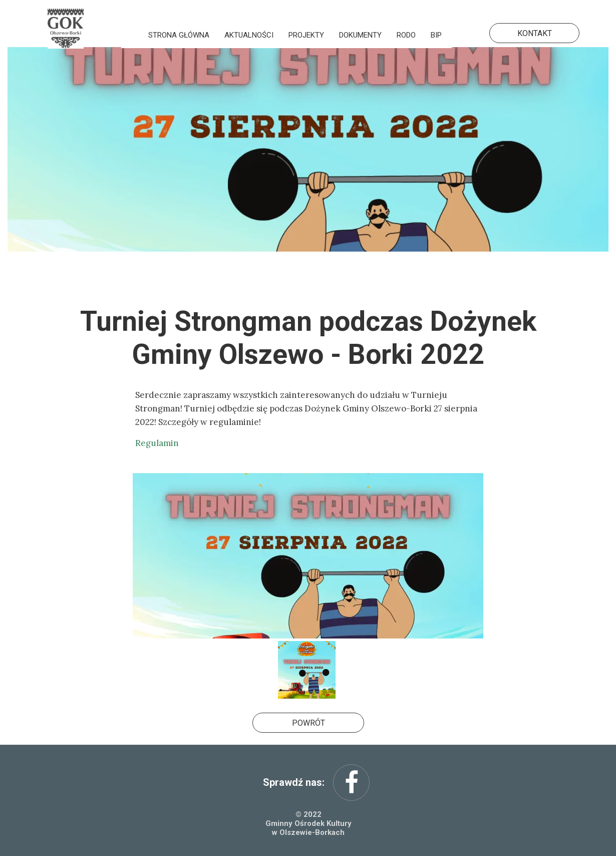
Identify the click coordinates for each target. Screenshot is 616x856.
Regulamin (157, 443)
